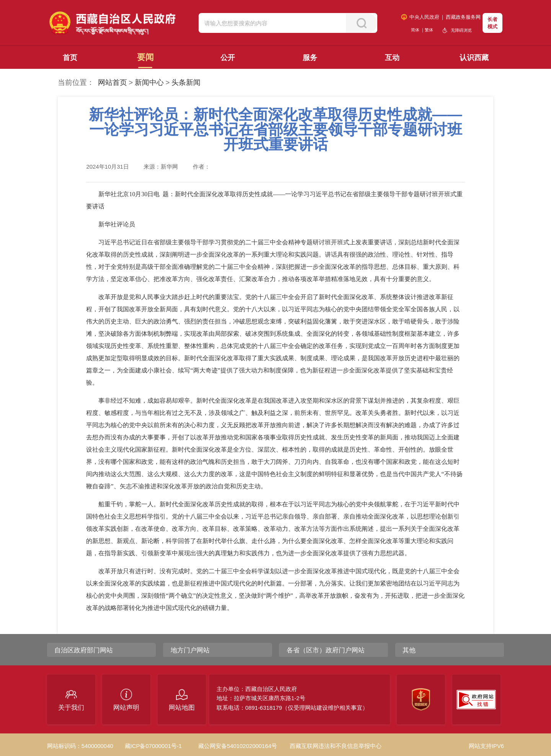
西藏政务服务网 (463, 17)
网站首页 (112, 82)
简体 (415, 30)
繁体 (429, 30)
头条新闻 (186, 82)
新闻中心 (149, 82)
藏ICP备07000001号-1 (153, 746)
